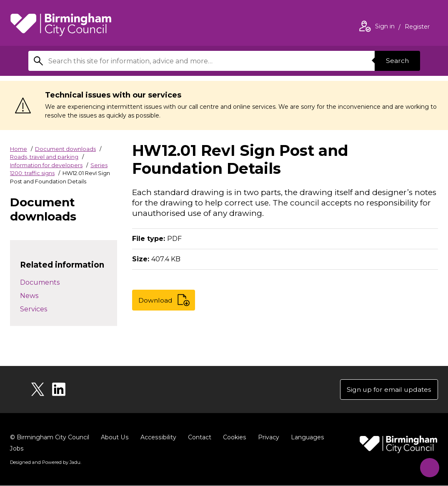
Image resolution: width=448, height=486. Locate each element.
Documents (40, 282)
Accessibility (157, 438)
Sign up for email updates (388, 390)
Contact (198, 438)
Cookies (233, 438)
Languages (305, 438)
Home (19, 149)
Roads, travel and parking (44, 157)
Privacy (267, 438)
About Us (114, 438)
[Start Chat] (428, 466)
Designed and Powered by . (45, 463)
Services (34, 309)
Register (417, 28)
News (29, 296)
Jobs (17, 449)
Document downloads (65, 149)
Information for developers (46, 165)
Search (397, 61)
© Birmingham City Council (50, 438)
